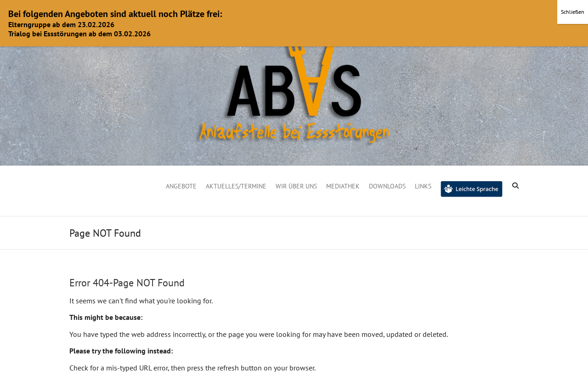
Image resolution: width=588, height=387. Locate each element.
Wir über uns (296, 186)
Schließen (573, 12)
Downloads (387, 186)
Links (423, 186)
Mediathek (343, 186)
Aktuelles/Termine (236, 186)
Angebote (181, 186)
